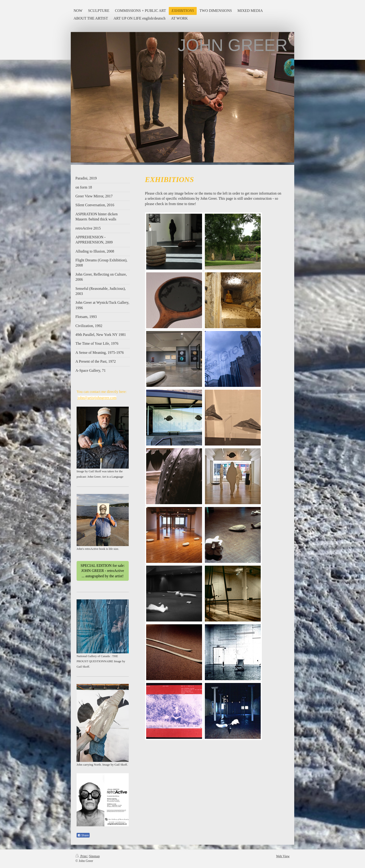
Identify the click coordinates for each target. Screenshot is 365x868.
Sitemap (95, 856)
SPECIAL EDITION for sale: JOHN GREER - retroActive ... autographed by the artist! (103, 571)
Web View (283, 856)
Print (81, 856)
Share (83, 835)
